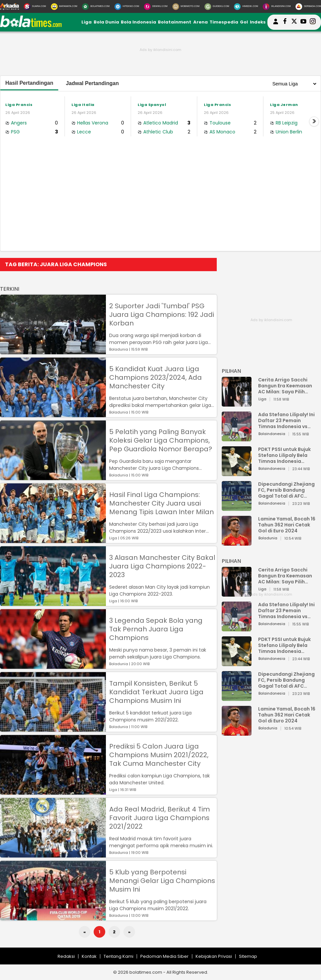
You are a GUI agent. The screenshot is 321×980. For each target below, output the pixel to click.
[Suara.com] (35, 7)
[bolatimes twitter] (294, 22)
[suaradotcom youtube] (303, 22)
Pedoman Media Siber (164, 956)
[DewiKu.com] (156, 7)
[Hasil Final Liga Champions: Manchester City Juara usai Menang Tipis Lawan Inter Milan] (53, 540)
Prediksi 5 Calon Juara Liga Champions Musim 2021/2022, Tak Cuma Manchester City (159, 755)
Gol (244, 22)
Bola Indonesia (138, 22)
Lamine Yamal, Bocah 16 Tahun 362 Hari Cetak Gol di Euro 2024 (287, 525)
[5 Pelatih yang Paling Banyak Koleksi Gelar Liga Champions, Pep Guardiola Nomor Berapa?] (53, 477)
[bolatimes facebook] (285, 22)
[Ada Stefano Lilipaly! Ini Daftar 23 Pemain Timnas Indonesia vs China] (237, 438)
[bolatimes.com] (31, 26)
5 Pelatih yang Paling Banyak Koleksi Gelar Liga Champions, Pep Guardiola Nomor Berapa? (161, 440)
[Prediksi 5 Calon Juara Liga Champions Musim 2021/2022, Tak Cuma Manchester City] (53, 791)
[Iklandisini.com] (277, 7)
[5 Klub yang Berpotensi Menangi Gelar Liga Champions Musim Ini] (53, 917)
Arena (201, 22)
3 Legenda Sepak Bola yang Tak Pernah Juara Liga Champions (156, 629)
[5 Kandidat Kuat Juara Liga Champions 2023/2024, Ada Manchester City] (53, 414)
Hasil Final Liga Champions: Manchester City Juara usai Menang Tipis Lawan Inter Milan (161, 503)
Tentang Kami (118, 956)
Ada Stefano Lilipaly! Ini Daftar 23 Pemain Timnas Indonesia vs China (286, 420)
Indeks (258, 22)
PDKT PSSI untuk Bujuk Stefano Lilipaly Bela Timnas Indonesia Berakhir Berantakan (284, 455)
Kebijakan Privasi (214, 956)
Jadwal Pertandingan (92, 83)
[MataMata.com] (64, 7)
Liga (87, 22)
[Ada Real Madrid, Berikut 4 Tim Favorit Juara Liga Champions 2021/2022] (53, 854)
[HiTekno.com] (127, 7)
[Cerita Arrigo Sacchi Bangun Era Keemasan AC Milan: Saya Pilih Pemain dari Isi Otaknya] (237, 403)
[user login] (276, 24)
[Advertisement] (160, 201)
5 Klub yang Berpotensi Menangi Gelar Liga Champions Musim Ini (162, 881)
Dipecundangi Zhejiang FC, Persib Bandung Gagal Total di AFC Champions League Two (287, 490)
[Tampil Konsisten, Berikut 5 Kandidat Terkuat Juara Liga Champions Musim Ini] (53, 729)
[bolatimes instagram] (313, 22)
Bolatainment (175, 22)
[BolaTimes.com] (96, 7)
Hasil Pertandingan (29, 83)
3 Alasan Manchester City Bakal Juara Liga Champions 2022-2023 (162, 566)
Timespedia (224, 22)
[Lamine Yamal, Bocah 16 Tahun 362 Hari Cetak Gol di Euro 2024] (237, 542)
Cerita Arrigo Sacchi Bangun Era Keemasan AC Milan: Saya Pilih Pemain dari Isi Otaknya (287, 386)
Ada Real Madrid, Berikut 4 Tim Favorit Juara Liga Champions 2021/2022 (160, 818)
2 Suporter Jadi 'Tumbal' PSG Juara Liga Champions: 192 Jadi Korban (162, 315)
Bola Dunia (106, 22)
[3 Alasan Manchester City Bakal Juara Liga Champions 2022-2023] (53, 603)
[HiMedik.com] (246, 7)
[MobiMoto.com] (186, 7)
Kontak (89, 956)
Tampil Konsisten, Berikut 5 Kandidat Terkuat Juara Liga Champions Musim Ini (156, 692)
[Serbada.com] (308, 7)
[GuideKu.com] (217, 7)
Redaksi (66, 956)
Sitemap (248, 956)
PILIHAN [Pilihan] (231, 371)
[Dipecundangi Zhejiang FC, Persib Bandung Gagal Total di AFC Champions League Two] (237, 508)
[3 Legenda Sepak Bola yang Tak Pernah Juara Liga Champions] (53, 666)
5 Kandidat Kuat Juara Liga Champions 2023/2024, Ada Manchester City (156, 377)
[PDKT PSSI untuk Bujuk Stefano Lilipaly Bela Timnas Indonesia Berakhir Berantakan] (237, 473)
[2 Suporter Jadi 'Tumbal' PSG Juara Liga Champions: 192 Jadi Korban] (53, 351)
